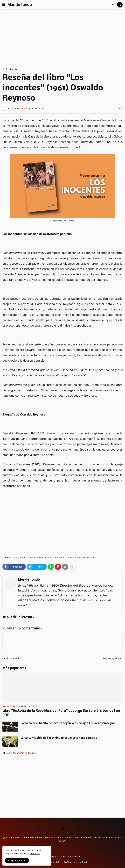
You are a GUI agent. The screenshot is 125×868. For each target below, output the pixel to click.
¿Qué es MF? (54, 862)
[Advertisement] (62, 39)
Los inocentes (58, 558)
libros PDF (32, 558)
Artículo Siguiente (112, 658)
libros (23, 558)
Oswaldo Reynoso (76, 558)
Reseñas (92, 558)
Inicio (5, 69)
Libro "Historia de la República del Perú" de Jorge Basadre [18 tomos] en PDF (61, 713)
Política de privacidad (75, 862)
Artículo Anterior (12, 658)
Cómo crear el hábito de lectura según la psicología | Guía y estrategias (68, 723)
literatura (44, 558)
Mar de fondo (20, 5)
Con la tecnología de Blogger (19, 753)
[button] (4, 5)
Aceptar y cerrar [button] (17, 860)
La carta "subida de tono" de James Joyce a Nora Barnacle (59, 738)
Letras (14, 69)
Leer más (35, 853)
